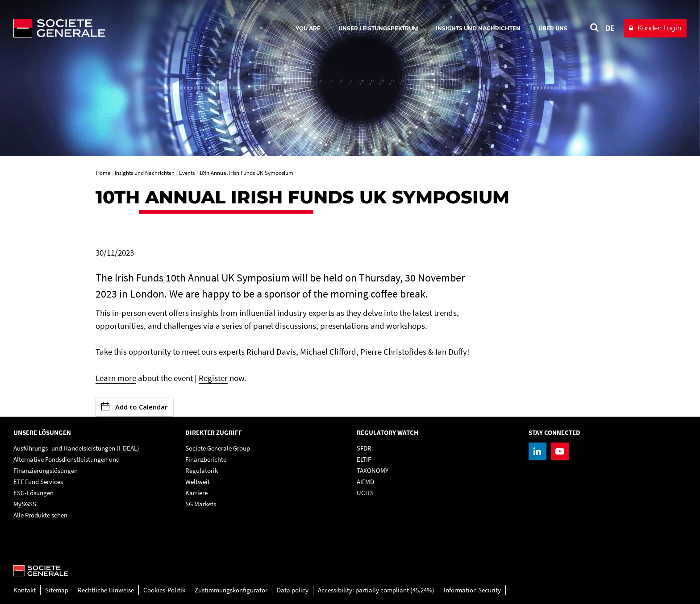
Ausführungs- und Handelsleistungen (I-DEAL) (76, 448)
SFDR (364, 448)
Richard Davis (271, 352)
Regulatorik (202, 470)
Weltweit (198, 482)
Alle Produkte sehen (40, 515)
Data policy (293, 590)
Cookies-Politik (164, 590)
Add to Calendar (134, 407)
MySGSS (25, 504)
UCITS (365, 493)
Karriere (196, 493)
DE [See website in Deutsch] (610, 28)
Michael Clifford (328, 352)
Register (213, 378)
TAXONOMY (373, 470)
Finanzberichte (206, 459)
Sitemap (57, 590)
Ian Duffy (451, 352)
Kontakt (25, 590)
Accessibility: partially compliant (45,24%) (376, 590)
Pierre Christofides (393, 352)
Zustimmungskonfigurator (231, 590)
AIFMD (365, 482)
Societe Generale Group (218, 448)
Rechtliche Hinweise (106, 590)
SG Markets (201, 504)
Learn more (116, 378)
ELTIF (364, 459)
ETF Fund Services (38, 482)
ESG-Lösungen (33, 493)
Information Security (472, 590)
